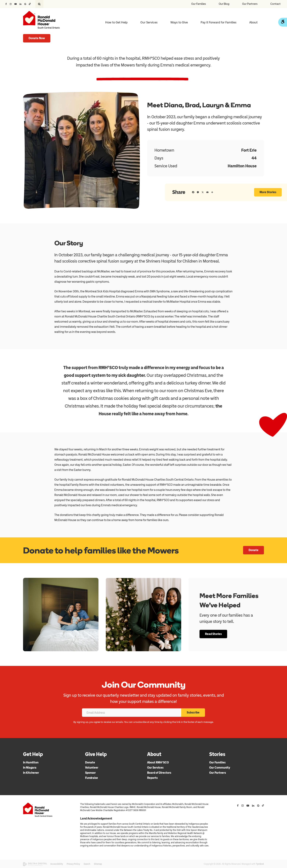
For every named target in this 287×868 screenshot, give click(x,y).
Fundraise (92, 778)
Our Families (199, 4)
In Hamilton (31, 762)
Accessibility (57, 864)
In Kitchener (31, 773)
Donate (254, 550)
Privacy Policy (73, 864)
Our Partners (250, 4)
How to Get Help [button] (116, 22)
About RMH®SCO (158, 762)
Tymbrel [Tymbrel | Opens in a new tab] (260, 864)
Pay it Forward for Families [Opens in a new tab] (219, 22)
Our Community (220, 768)
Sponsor (90, 773)
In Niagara (30, 768)
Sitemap (98, 864)
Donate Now (37, 38)
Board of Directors (159, 773)
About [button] (253, 22)
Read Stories (213, 634)
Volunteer (92, 768)
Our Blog (224, 4)
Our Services (155, 768)
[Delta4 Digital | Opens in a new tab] (35, 864)
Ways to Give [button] (179, 22)
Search (87, 864)
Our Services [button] (149, 22)
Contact (275, 4)
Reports (152, 778)
